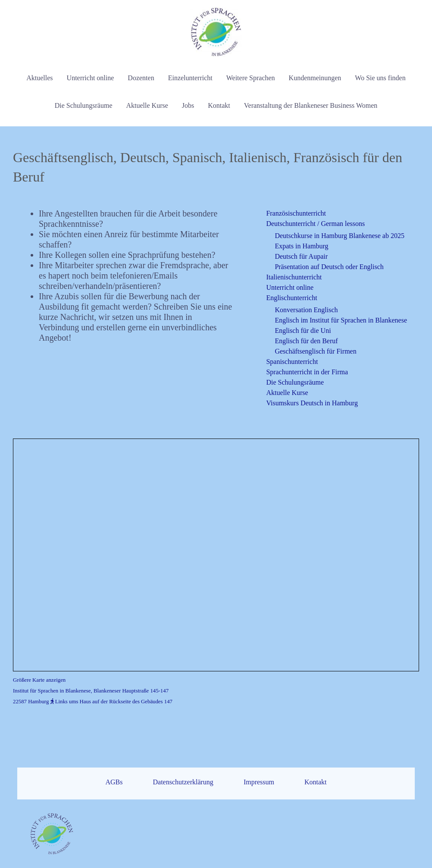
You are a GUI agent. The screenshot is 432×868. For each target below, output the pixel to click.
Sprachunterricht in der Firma (307, 372)
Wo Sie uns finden (380, 78)
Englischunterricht (291, 298)
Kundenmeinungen (315, 78)
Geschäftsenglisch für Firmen (315, 351)
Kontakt (219, 105)
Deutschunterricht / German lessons (315, 224)
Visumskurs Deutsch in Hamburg (312, 403)
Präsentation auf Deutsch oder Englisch (329, 267)
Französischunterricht (296, 213)
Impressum (259, 812)
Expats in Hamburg (301, 246)
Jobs (188, 105)
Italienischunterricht (294, 277)
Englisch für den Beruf (306, 341)
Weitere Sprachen (251, 78)
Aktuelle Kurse (147, 105)
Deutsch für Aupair (301, 256)
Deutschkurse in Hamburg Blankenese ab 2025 (340, 236)
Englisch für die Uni (303, 331)
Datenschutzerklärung (183, 812)
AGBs (114, 812)
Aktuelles (39, 78)
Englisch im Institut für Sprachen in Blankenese (341, 320)
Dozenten (141, 78)
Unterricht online (91, 78)
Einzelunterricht (190, 78)
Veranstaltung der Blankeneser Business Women (311, 105)
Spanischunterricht (292, 362)
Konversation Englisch (306, 310)
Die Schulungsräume (84, 105)
